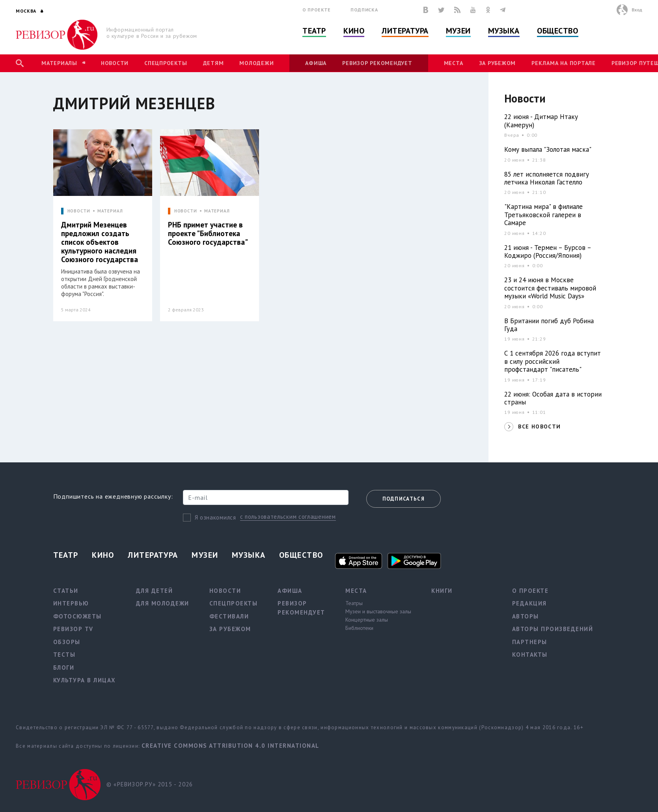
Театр (314, 31)
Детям (213, 63)
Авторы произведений (553, 629)
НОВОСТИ (79, 211)
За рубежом (498, 63)
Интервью (71, 603)
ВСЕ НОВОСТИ (539, 426)
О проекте (317, 10)
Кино (354, 31)
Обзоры (67, 642)
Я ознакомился (215, 517)
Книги (442, 591)
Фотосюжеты (77, 616)
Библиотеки (359, 628)
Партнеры (530, 642)
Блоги (64, 668)
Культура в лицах (85, 680)
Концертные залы (367, 620)
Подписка (364, 10)
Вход (637, 10)
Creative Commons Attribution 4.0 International (230, 746)
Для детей (155, 591)
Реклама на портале (564, 63)
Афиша (316, 63)
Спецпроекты (166, 63)
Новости (115, 63)
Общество (557, 31)
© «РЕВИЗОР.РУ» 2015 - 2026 (150, 784)
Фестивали (229, 616)
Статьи (66, 591)
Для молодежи (163, 603)
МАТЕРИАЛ (110, 211)
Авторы (526, 616)
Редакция (529, 603)
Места (454, 63)
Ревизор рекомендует (377, 63)
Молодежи (256, 63)
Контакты (530, 655)
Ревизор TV (73, 629)
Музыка (504, 31)
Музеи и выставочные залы (378, 611)
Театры (354, 603)
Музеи (458, 31)
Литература (405, 31)
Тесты (64, 655)
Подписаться (404, 499)
